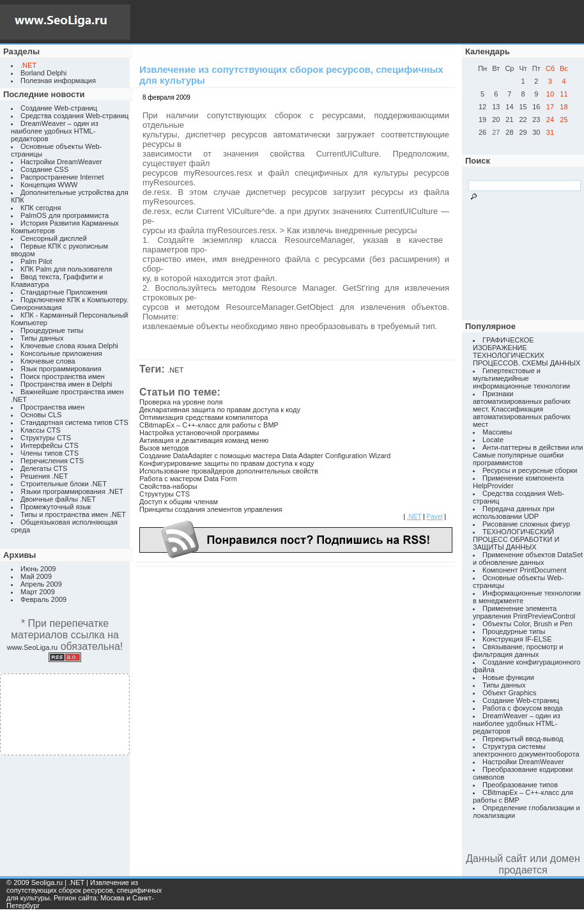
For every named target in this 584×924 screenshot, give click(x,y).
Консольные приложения (61, 353)
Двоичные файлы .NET (58, 499)
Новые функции (508, 677)
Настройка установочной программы (199, 433)
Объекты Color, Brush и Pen (527, 624)
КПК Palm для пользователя (66, 269)
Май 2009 (36, 576)
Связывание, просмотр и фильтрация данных (518, 651)
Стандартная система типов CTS (74, 422)
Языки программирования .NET (72, 491)
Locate (493, 440)
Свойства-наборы (168, 486)
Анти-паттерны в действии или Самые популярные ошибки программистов (528, 455)
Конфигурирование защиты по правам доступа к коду (227, 463)
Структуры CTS (46, 438)
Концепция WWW (49, 185)
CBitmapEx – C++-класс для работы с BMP (209, 425)
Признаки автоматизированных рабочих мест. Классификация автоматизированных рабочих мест (522, 409)
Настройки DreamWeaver (61, 162)
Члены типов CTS (50, 453)
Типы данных (42, 338)
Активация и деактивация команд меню (204, 440)
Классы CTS (41, 430)
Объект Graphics (510, 693)
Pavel (435, 517)
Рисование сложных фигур (526, 524)
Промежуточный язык (56, 507)
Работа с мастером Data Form (188, 479)
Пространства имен (52, 407)
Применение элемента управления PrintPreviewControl (524, 612)
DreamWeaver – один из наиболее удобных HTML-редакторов (55, 131)
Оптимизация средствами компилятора (204, 417)
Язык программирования (61, 369)
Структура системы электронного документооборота (526, 750)
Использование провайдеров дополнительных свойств (229, 471)
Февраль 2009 (43, 599)
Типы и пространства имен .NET (73, 514)
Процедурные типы (52, 330)
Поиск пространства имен (63, 376)
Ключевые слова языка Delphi (69, 346)
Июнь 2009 (38, 569)
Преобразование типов (520, 785)
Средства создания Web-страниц (74, 116)
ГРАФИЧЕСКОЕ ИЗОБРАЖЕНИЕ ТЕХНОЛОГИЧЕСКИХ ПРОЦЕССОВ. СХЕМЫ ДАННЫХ (526, 351)
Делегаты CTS (44, 468)
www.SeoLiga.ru (33, 647)
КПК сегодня (41, 208)
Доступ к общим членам (179, 502)
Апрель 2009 (41, 584)
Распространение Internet (62, 177)
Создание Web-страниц (59, 108)
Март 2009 (38, 592)
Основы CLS (41, 415)
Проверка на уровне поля (181, 402)
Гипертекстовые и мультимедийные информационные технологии (521, 378)
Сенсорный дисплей (54, 238)
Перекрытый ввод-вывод (523, 739)
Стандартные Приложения (64, 292)
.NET (175, 370)
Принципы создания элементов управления (211, 509)
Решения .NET (44, 476)
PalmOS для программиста (65, 215)
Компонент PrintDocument (524, 570)
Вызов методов (164, 448)
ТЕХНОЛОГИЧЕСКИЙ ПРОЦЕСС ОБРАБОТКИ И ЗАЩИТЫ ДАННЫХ (516, 539)
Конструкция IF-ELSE (517, 639)
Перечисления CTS (52, 461)
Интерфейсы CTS (50, 445)
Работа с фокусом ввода (523, 708)
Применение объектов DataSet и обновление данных (528, 558)
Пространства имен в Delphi (66, 384)
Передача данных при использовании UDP (514, 512)
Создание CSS (44, 169)
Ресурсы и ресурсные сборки (530, 470)
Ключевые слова (48, 361)
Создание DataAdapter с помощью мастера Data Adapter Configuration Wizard (265, 456)
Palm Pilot (36, 261)
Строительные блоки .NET (64, 484)
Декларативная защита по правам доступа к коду (220, 410)
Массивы (497, 432)
